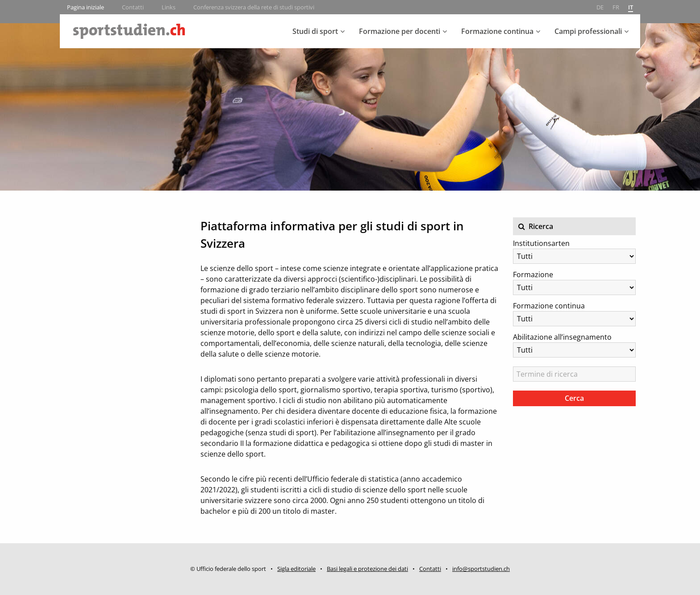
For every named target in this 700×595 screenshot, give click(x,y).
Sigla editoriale (296, 569)
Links (169, 7)
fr (616, 7)
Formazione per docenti (400, 31)
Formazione (533, 275)
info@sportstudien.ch (481, 569)
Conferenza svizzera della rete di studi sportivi (254, 7)
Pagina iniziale (85, 7)
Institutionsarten (541, 243)
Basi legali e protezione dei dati (367, 569)
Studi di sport (315, 31)
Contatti (133, 7)
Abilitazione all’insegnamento (562, 337)
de (600, 7)
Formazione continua (497, 31)
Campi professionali (588, 31)
